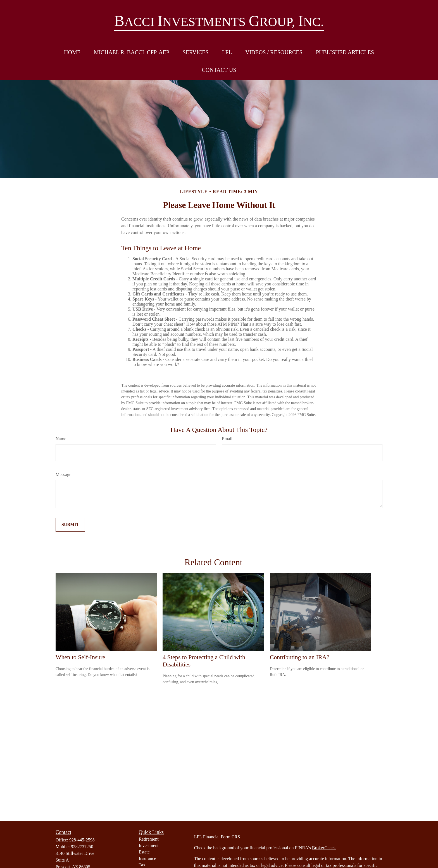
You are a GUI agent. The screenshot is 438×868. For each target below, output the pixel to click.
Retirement (149, 839)
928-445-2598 (82, 840)
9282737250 (82, 847)
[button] (72, 52)
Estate (144, 852)
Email (227, 439)
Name (61, 439)
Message (63, 475)
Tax (142, 865)
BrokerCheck (324, 848)
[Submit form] (70, 525)
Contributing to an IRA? (300, 657)
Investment (149, 845)
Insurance (147, 858)
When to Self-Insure (80, 657)
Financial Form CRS (222, 837)
